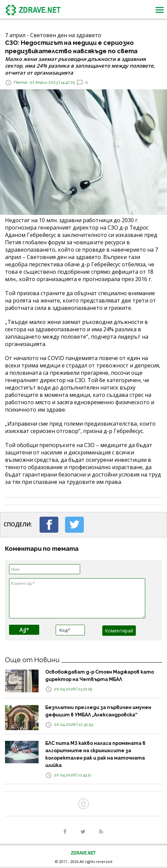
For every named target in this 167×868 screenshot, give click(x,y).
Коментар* (77, 598)
